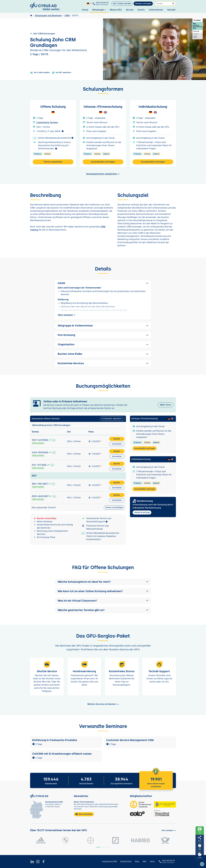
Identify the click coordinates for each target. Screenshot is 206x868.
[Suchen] (165, 4)
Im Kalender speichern (111, 419)
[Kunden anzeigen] (169, 830)
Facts (152, 862)
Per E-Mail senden (40, 73)
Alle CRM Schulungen (43, 34)
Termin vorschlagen (114, 508)
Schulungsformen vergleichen (103, 174)
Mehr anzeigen (67, 315)
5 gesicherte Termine (47, 122)
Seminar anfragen (143, 4)
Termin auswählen (53, 162)
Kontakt (171, 10)
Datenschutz (126, 862)
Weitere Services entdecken (103, 704)
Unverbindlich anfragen (103, 162)
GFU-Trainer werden (122, 4)
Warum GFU (116, 10)
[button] (103, 582)
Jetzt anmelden (84, 814)
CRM (67, 16)
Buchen (117, 439)
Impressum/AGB (109, 862)
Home (85, 10)
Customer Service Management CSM (130, 740)
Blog (137, 862)
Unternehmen (156, 10)
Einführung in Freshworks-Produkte (55, 740)
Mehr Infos (165, 405)
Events (141, 10)
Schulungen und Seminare (48, 16)
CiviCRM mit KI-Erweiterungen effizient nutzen (62, 754)
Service (130, 10)
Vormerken (117, 444)
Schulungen (100, 10)
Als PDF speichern (62, 73)
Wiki (144, 862)
